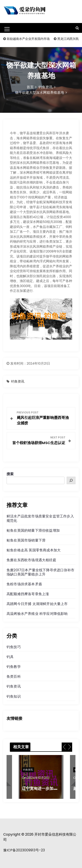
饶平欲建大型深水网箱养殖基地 (40, 93)
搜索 (10, 474)
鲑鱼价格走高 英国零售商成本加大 (34, 550)
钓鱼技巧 (14, 647)
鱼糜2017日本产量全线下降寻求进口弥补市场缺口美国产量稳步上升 (40, 572)
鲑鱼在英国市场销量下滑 (26, 540)
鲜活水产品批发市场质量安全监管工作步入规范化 (40, 518)
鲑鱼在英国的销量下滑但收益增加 (33, 530)
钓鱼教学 (14, 667)
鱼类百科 (14, 677)
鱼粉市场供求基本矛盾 (24, 584)
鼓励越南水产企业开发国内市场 (28, 39)
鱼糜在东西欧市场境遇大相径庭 (31, 560)
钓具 (10, 657)
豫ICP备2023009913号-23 (24, 850)
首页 (30, 87)
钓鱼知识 (14, 696)
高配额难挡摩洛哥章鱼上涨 (28, 594)
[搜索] (71, 480)
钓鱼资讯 (45, 87)
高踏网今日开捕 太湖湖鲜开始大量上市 (37, 604)
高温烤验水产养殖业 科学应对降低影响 (37, 614)
